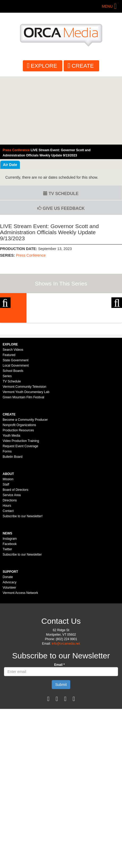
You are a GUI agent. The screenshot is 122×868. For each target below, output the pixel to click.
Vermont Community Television (25, 455)
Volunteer (9, 656)
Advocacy (10, 650)
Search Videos (13, 418)
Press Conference (31, 255)
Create (83, 66)
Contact (8, 579)
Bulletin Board (13, 525)
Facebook (10, 612)
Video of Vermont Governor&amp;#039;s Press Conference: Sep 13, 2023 (61, 111)
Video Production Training (21, 509)
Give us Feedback (61, 208)
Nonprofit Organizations (19, 493)
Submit (61, 753)
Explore (44, 66)
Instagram (10, 607)
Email (59, 733)
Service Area (12, 563)
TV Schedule (61, 194)
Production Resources (18, 498)
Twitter (7, 617)
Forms (7, 520)
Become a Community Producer (25, 488)
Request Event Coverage (20, 514)
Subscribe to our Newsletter (22, 623)
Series (7, 444)
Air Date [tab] (10, 165)
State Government (16, 428)
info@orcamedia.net (66, 712)
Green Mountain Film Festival (23, 465)
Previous (5, 324)
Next (117, 324)
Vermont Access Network (20, 661)
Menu (107, 6)
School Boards (13, 439)
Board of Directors (16, 558)
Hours (7, 574)
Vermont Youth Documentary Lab (26, 460)
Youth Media (11, 504)
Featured (9, 423)
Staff (6, 553)
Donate (8, 645)
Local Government (16, 434)
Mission (8, 547)
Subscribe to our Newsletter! (23, 584)
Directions (10, 569)
